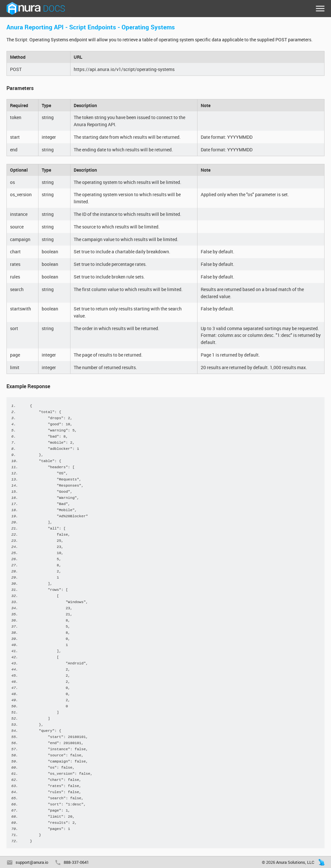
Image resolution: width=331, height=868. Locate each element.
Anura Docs (36, 9)
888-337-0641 (76, 862)
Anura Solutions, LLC (295, 862)
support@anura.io (32, 862)
